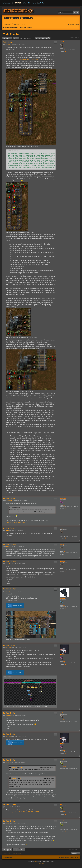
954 (64, 505)
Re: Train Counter (9, 498)
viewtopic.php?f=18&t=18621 (30, 59)
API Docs (42, 3)
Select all (15, 151)
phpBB (36, 861)
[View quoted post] (22, 767)
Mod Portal (32, 3)
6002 (65, 812)
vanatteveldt (63, 498)
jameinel (62, 42)
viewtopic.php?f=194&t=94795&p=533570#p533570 (23, 812)
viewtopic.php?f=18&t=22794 (15, 522)
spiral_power (63, 598)
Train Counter (11, 34)
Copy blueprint (15, 606)
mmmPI (62, 760)
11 (64, 535)
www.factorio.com (10, 21)
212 (64, 605)
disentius (62, 655)
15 (64, 49)
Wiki (25, 3)
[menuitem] (16, 24)
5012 (65, 767)
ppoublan (62, 561)
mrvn (61, 805)
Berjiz (61, 528)
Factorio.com (6, 3)
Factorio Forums (19, 18)
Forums (17, 3)
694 (64, 662)
